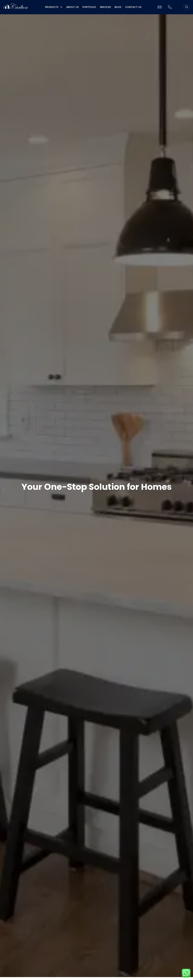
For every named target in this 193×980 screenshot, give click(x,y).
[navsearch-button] (187, 7)
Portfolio (89, 7)
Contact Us (133, 7)
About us (72, 7)
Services (105, 7)
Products (54, 7)
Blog (118, 7)
